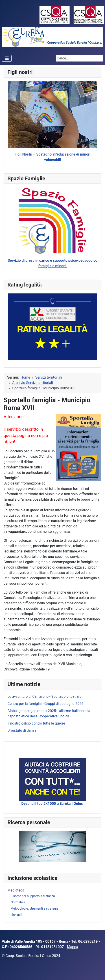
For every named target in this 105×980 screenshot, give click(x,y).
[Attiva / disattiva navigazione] (7, 58)
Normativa (18, 902)
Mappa (73, 947)
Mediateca (16, 890)
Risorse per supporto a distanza (33, 896)
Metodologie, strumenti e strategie (34, 908)
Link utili (16, 915)
